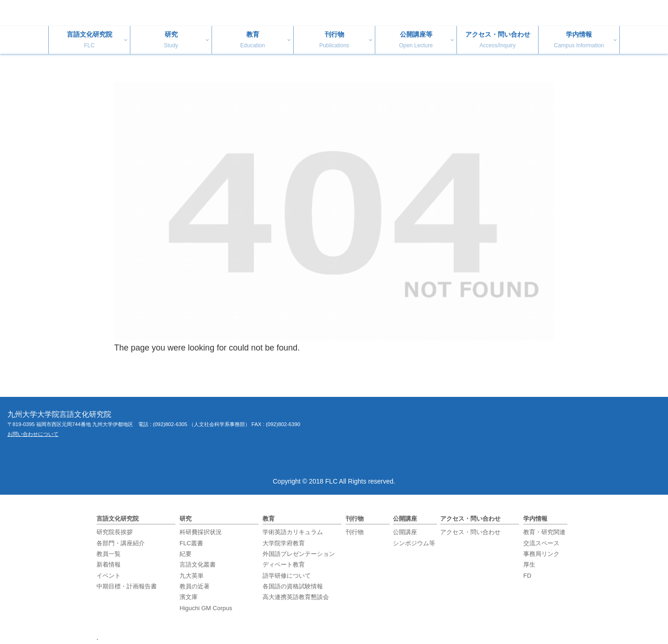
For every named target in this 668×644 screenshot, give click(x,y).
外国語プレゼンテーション (299, 554)
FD (527, 576)
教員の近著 (195, 586)
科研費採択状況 (201, 532)
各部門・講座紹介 (121, 543)
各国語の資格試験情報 (293, 586)
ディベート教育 (284, 564)
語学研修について (287, 576)
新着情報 (109, 564)
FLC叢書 (191, 543)
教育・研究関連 (544, 532)
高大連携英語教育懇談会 (296, 597)
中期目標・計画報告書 (127, 586)
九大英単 (192, 576)
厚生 (529, 564)
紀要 (186, 554)
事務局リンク (541, 554)
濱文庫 (189, 597)
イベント (109, 576)
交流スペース (541, 543)
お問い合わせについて (33, 434)
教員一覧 (109, 554)
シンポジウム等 (414, 543)
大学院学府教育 (284, 543)
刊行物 (355, 532)
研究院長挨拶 (115, 532)
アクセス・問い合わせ (470, 532)
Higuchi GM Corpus (206, 608)
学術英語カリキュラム (293, 532)
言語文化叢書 (198, 564)
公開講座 (405, 532)
